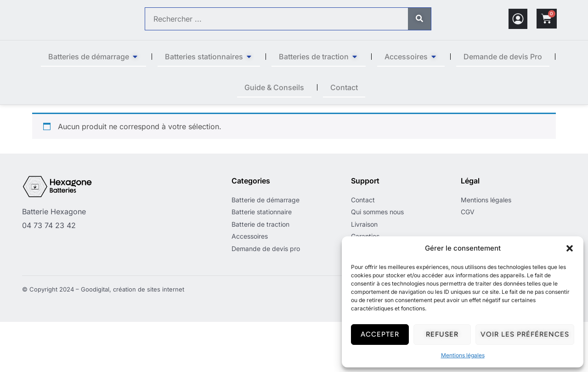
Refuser (442, 334)
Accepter (380, 334)
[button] (570, 248)
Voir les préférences (525, 334)
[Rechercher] (419, 19)
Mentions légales (463, 355)
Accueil (44, 110)
